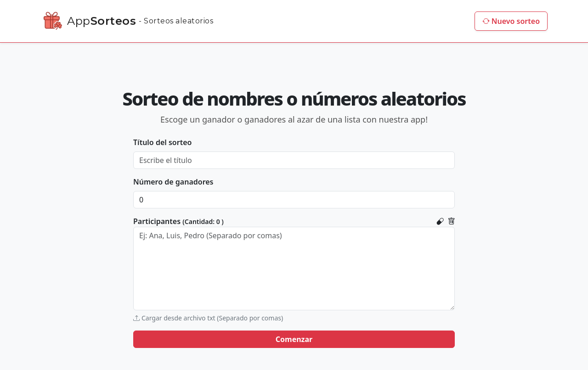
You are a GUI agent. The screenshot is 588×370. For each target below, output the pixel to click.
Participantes (178, 221)
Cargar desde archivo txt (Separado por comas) (208, 318)
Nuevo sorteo (511, 21)
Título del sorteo (162, 142)
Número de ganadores (173, 182)
